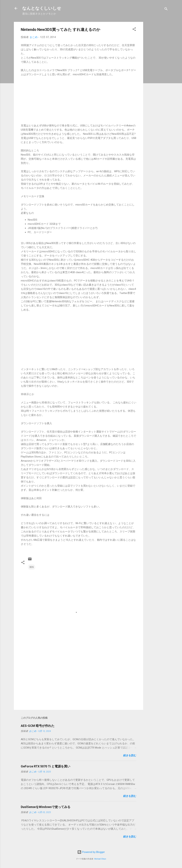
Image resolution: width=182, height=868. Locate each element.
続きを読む (130, 755)
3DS (32, 567)
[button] (134, 30)
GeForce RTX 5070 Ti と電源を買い (45, 766)
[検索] (166, 9)
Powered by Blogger (91, 852)
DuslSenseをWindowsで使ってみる (46, 807)
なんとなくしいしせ (42, 8)
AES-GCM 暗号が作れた (38, 726)
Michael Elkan (100, 859)
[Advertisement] (157, 74)
